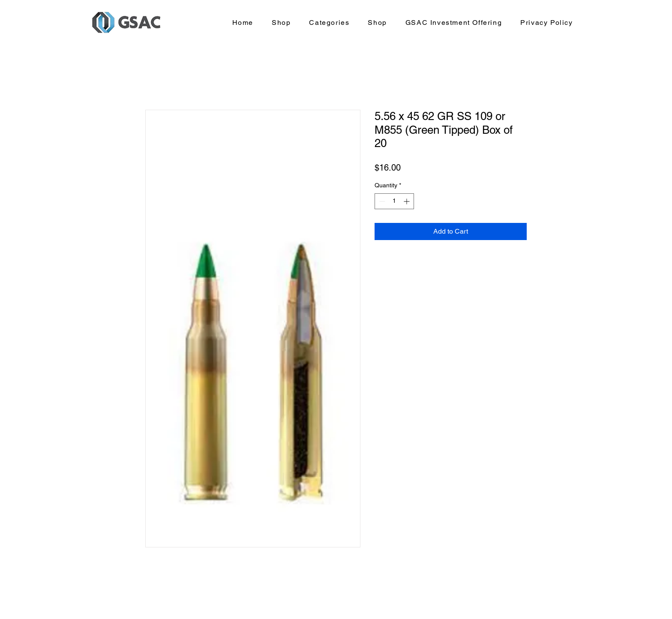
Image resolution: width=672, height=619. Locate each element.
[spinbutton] (394, 201)
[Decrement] (381, 201)
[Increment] (407, 201)
